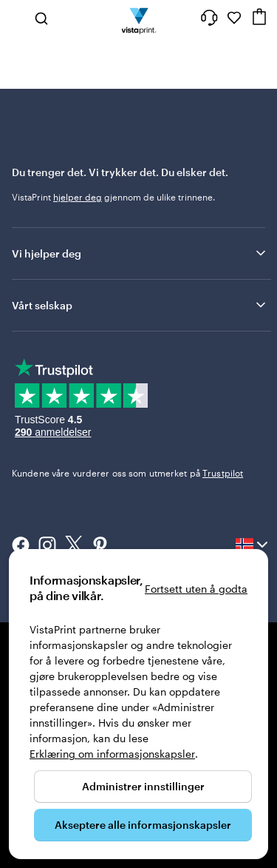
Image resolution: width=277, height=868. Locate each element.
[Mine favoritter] (234, 18)
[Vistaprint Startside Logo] (138, 18)
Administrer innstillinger (143, 786)
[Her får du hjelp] (209, 18)
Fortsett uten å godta (196, 589)
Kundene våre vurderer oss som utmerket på (127, 473)
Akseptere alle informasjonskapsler (143, 825)
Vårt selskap (140, 305)
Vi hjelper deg (140, 253)
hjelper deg (78, 197)
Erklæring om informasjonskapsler (112, 754)
